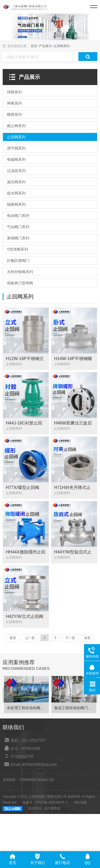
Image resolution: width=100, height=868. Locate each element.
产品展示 (45, 46)
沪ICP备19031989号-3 (51, 804)
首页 (34, 46)
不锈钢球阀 (27, 782)
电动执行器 (45, 782)
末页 (87, 638)
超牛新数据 (53, 810)
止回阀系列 (62, 46)
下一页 (70, 638)
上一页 (30, 638)
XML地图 (80, 804)
